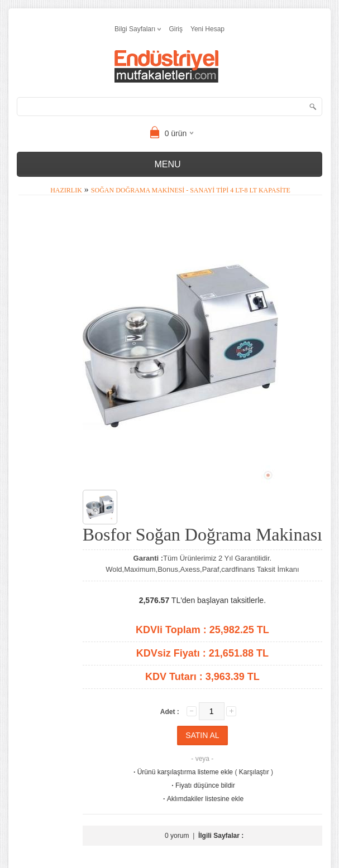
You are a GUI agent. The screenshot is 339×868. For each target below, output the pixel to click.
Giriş (176, 29)
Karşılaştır (254, 772)
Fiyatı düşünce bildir (202, 785)
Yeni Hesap (207, 29)
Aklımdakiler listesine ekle (202, 799)
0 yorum (177, 836)
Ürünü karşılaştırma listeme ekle (182, 772)
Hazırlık (66, 190)
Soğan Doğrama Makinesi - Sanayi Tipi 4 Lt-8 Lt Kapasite (191, 190)
